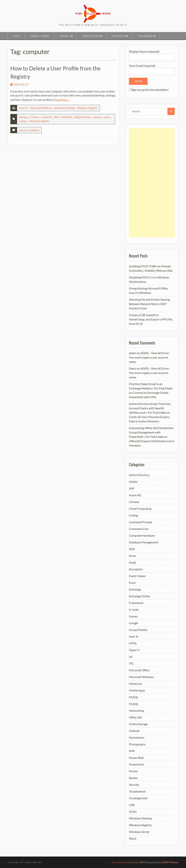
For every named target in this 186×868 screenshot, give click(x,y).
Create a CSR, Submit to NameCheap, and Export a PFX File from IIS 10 (151, 319)
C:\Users (34, 117)
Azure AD (135, 495)
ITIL (131, 663)
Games (133, 616)
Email (132, 562)
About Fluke (118, 36)
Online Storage (138, 724)
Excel (132, 583)
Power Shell (136, 758)
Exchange (135, 589)
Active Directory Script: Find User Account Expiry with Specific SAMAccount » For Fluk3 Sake (150, 408)
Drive (132, 556)
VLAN (133, 811)
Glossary (65, 36)
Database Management (144, 542)
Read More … (62, 100)
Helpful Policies (90, 36)
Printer (133, 771)
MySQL (134, 704)
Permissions (137, 737)
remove (97, 117)
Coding (134, 515)
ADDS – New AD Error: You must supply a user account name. (149, 357)
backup (23, 117)
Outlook (134, 731)
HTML (133, 643)
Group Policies (138, 630)
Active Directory (139, 475)
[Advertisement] (152, 183)
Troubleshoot (137, 791)
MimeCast (136, 684)
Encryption (136, 569)
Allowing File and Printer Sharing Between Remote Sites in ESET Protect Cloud (149, 304)
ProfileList (67, 117)
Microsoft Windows (41, 108)
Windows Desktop (65, 108)
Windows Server (139, 832)
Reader (133, 778)
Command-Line (139, 529)
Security (134, 785)
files (57, 117)
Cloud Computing (140, 509)
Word (133, 838)
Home (16, 36)
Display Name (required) (152, 54)
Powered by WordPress (125, 862)
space (107, 117)
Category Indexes (40, 36)
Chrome (134, 502)
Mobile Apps (137, 690)
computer (47, 117)
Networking (136, 711)
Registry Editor (83, 117)
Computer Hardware (142, 535)
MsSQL (134, 697)
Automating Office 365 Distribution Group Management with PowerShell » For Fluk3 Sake (151, 432)
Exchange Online (139, 596)
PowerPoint (137, 764)
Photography (137, 744)
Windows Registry (87, 108)
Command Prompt (141, 522)
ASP (132, 488)
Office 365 (136, 717)
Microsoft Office (139, 670)
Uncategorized (138, 798)
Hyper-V (134, 650)
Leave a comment (29, 130)
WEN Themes (170, 862)
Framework (136, 603)
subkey (23, 121)
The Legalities (145, 36)
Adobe (133, 482)
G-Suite (134, 610)
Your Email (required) (152, 68)
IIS (131, 657)
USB (132, 805)
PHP (132, 751)
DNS (132, 549)
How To (23, 108)
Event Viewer (137, 576)
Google (134, 623)
